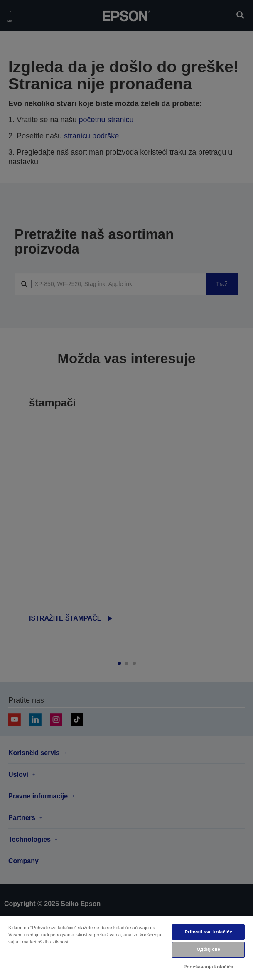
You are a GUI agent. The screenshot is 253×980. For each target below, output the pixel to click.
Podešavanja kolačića (209, 967)
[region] (126, 948)
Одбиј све (208, 949)
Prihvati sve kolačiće (209, 932)
